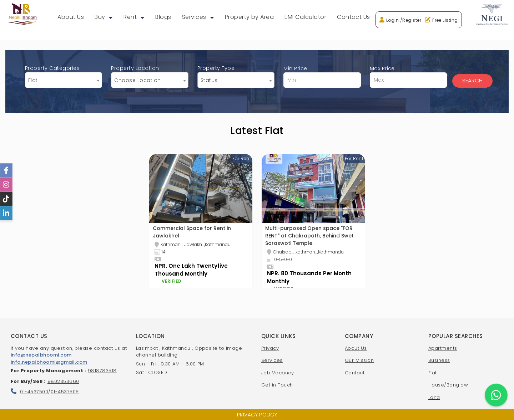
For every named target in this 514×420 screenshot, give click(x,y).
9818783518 (102, 371)
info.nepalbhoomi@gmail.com (49, 362)
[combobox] (64, 80)
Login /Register (404, 20)
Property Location (150, 76)
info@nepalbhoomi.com (41, 355)
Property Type (236, 76)
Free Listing (445, 20)
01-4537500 (34, 392)
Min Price (322, 76)
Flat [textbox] (33, 80)
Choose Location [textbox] (137, 80)
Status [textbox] (209, 80)
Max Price (408, 76)
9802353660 (63, 381)
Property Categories (64, 76)
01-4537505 (65, 392)
